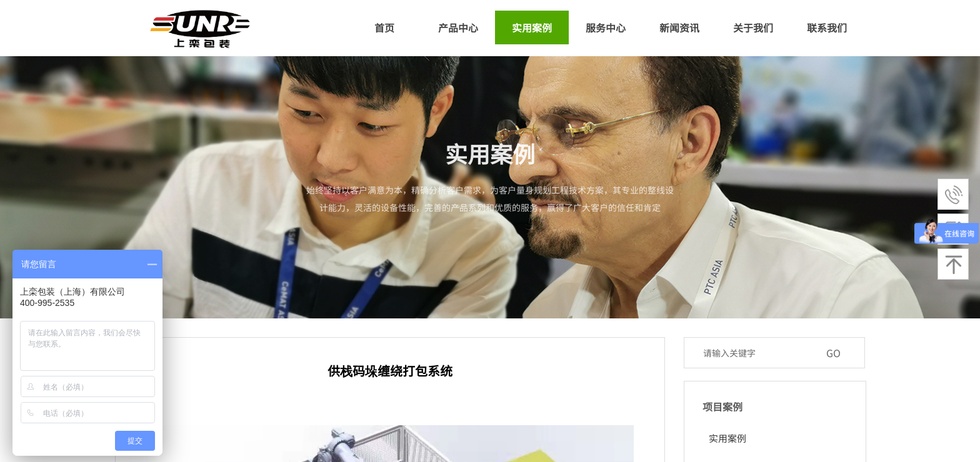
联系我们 (827, 27)
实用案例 (532, 27)
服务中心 (606, 27)
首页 (384, 27)
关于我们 (753, 27)
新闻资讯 (679, 27)
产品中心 (458, 27)
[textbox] (758, 353)
